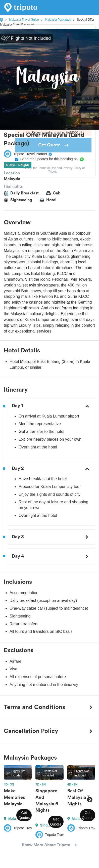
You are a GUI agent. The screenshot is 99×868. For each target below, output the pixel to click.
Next (90, 800)
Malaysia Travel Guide (24, 20)
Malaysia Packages (58, 20)
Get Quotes (24, 815)
